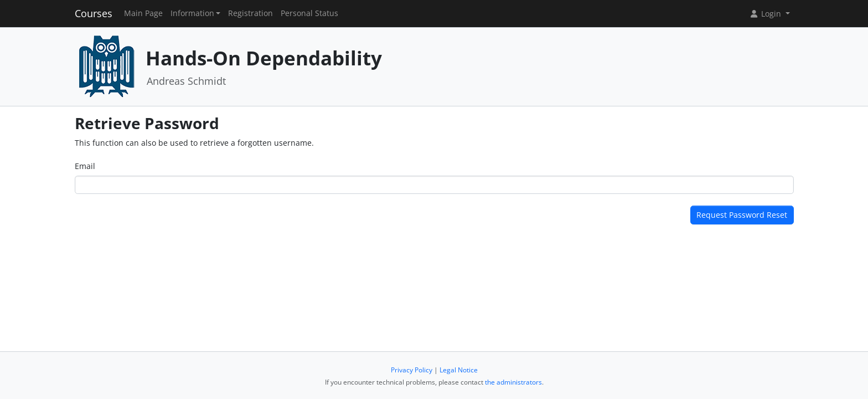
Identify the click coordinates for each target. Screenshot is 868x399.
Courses (94, 13)
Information (192, 13)
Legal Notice (459, 370)
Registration (250, 13)
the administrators (513, 382)
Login (766, 14)
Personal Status (309, 13)
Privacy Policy (412, 370)
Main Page (143, 13)
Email (85, 166)
